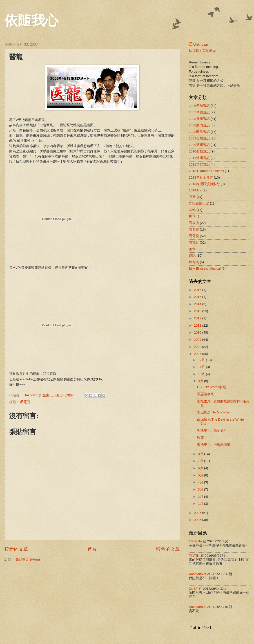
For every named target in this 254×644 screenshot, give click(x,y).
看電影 (194, 242)
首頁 (92, 549)
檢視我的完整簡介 (202, 51)
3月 (201, 489)
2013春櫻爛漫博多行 (204, 184)
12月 (202, 360)
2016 (198, 290)
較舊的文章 (168, 549)
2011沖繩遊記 (199, 158)
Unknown (201, 45)
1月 (201, 504)
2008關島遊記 (199, 132)
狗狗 (192, 216)
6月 (201, 468)
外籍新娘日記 (199, 203)
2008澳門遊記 (199, 125)
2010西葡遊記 (199, 151)
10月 (202, 374)
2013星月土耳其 (201, 177)
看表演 (194, 223)
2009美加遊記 (199, 138)
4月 (201, 482)
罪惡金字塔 (206, 394)
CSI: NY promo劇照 (212, 387)
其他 (192, 210)
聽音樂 (194, 262)
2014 (198, 304)
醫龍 (201, 438)
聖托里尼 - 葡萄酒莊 (212, 431)
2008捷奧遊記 (199, 119)
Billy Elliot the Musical (205, 269)
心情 (192, 197)
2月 (201, 497)
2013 (198, 311)
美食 (192, 249)
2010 (198, 332)
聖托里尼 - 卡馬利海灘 (214, 445)
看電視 (25, 402)
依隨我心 (31, 21)
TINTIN (194, 556)
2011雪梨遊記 (199, 164)
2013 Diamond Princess (206, 171)
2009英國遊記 (199, 145)
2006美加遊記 (199, 106)
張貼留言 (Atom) (28, 559)
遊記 (192, 256)
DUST (193, 589)
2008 (198, 347)
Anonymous (198, 574)
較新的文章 (16, 549)
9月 (201, 381)
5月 (201, 475)
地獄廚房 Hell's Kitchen (214, 412)
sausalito (195, 541)
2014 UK (195, 190)
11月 (202, 367)
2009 (198, 340)
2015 (198, 297)
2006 (198, 513)
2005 (198, 520)
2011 (198, 325)
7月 (201, 461)
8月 (201, 454)
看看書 (194, 229)
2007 (198, 354)
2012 (198, 318)
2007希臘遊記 (199, 112)
